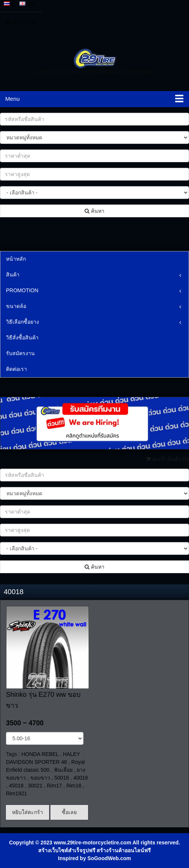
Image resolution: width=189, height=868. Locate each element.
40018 (81, 778)
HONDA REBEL (40, 754)
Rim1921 (16, 793)
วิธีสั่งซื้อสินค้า (22, 338)
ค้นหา (94, 211)
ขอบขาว (40, 778)
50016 (62, 778)
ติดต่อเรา (16, 369)
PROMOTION (22, 290)
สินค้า (13, 275)
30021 (35, 786)
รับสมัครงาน (20, 353)
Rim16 (74, 786)
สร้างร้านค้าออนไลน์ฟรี (124, 850)
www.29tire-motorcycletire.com (92, 843)
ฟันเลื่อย (63, 770)
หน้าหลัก (16, 259)
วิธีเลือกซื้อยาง (22, 322)
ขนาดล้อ (16, 306)
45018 (16, 786)
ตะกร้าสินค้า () (167, 459)
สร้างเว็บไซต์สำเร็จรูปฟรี (67, 850)
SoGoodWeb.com (109, 858)
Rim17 (54, 786)
